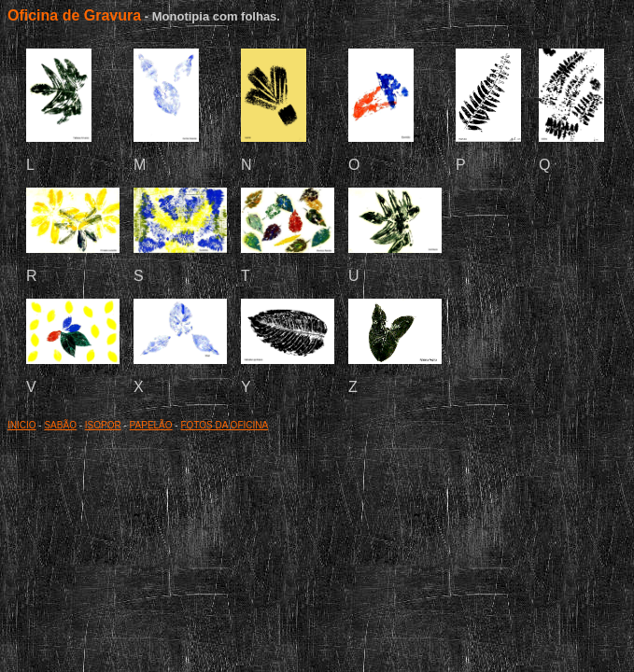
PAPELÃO (151, 425)
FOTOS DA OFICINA (224, 425)
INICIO (22, 425)
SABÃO (60, 425)
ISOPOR (103, 425)
